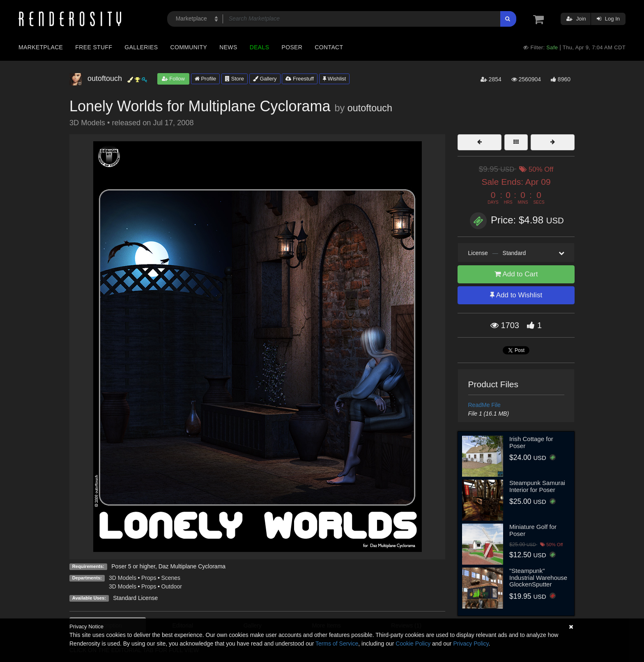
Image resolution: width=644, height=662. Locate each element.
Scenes (171, 578)
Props (149, 578)
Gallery (265, 79)
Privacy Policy (471, 644)
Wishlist (334, 79)
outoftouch (370, 108)
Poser (292, 47)
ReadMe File (484, 405)
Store (235, 79)
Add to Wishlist (516, 295)
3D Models (123, 578)
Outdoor (171, 586)
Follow (173, 79)
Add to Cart (516, 274)
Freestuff (300, 79)
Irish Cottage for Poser (531, 442)
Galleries (141, 47)
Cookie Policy (413, 644)
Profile (205, 79)
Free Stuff (94, 47)
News (228, 47)
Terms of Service (337, 644)
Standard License (135, 598)
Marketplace (41, 47)
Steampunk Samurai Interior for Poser (537, 486)
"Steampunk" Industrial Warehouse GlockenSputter (538, 577)
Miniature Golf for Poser (533, 530)
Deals (260, 47)
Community (189, 47)
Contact (329, 47)
